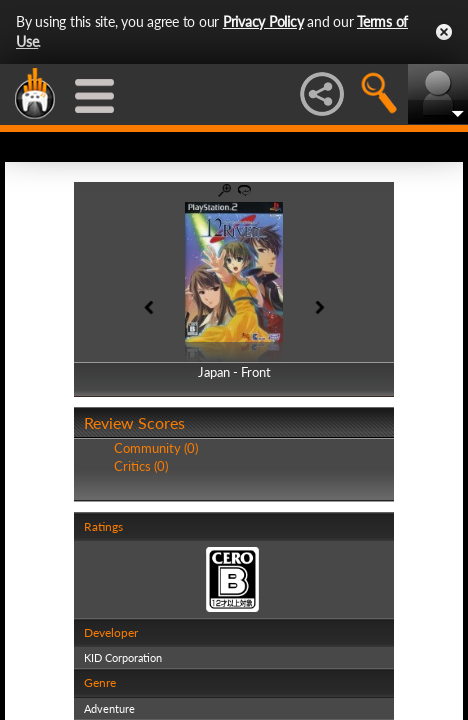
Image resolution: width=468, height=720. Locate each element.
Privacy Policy (263, 21)
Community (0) (156, 448)
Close (444, 32)
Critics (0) (141, 466)
